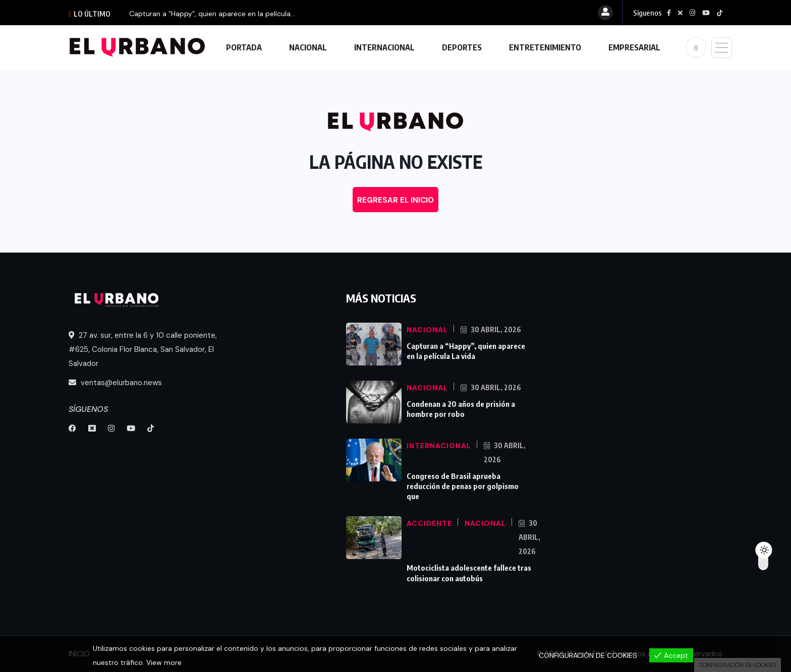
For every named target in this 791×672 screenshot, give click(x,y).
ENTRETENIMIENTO (545, 47)
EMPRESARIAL (634, 47)
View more (164, 662)
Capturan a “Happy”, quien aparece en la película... (212, 14)
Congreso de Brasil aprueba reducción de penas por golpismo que (463, 486)
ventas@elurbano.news (115, 383)
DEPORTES (462, 47)
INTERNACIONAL (384, 47)
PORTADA (244, 47)
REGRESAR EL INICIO (395, 200)
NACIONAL (308, 47)
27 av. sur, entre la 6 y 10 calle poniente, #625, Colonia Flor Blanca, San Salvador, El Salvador (143, 349)
